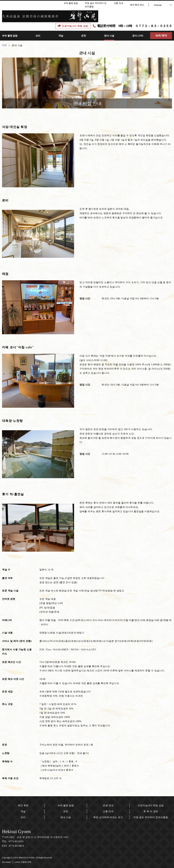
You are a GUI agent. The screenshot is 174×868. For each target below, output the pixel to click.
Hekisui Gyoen (16, 831)
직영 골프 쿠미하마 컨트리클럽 (151, 817)
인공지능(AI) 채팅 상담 (151, 805)
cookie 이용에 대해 (23, 862)
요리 (23, 817)
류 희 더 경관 (151, 811)
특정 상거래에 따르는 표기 (108, 817)
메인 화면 (23, 805)
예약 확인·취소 (137, 5)
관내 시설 (66, 817)
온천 (66, 811)
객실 (23, 811)
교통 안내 (108, 811)
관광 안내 (108, 805)
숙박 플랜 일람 (66, 805)
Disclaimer (7, 862)
